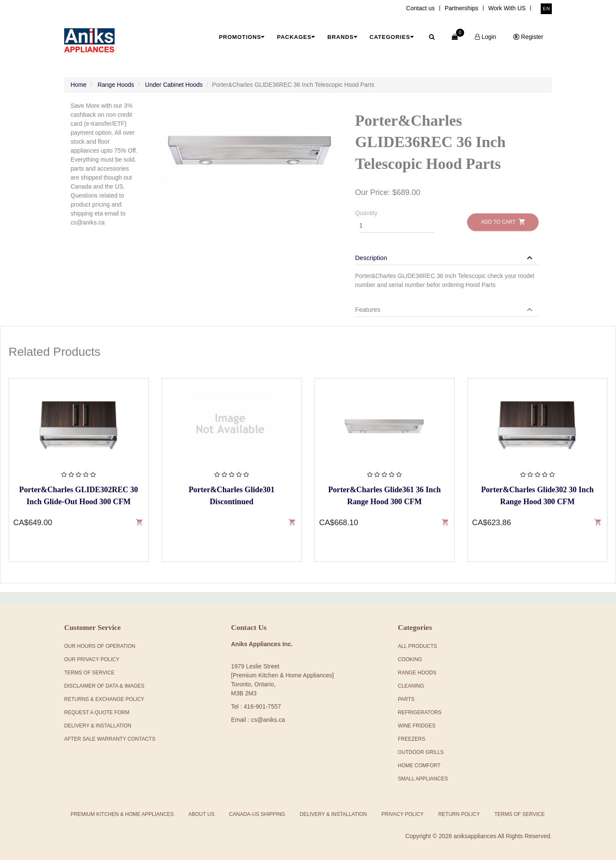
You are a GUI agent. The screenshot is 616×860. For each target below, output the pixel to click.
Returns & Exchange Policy (104, 699)
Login (486, 37)
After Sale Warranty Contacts (110, 739)
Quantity (366, 213)
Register (528, 37)
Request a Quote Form (97, 712)
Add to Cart (503, 222)
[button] (445, 258)
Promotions (242, 37)
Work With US (507, 8)
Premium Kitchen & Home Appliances (122, 814)
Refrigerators (420, 712)
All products (418, 646)
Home (78, 85)
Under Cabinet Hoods (174, 85)
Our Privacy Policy (92, 659)
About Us (201, 814)
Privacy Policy (403, 814)
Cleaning (411, 686)
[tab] (447, 254)
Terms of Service (520, 814)
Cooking (410, 659)
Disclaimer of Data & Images (104, 686)
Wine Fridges (417, 726)
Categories (392, 37)
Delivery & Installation (98, 726)
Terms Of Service (89, 673)
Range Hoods (116, 85)
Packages (296, 37)
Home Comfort (419, 765)
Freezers (412, 739)
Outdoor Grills (421, 752)
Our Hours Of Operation (100, 646)
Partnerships (461, 8)
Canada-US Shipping (257, 814)
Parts (406, 699)
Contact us (420, 8)
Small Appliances (423, 779)
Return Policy (459, 814)
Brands (342, 37)
